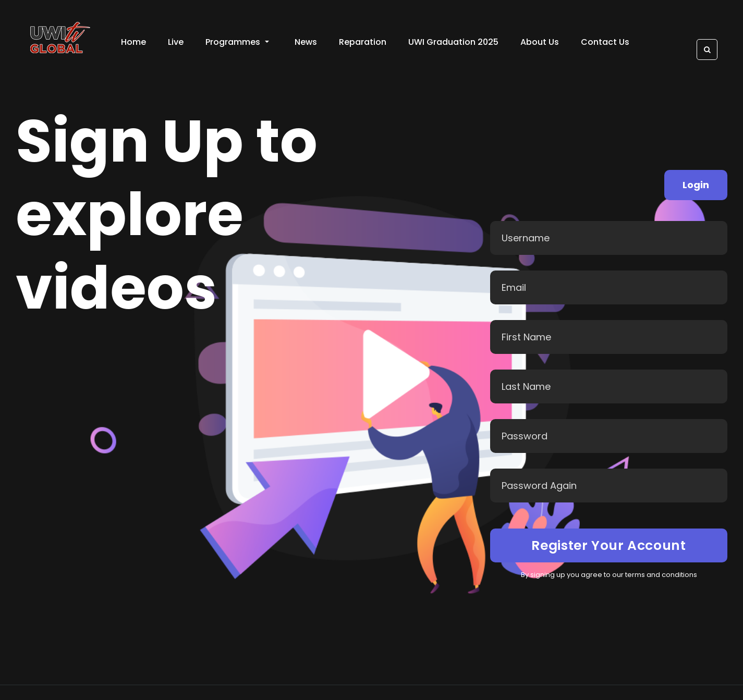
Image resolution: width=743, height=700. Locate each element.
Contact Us (605, 42)
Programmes (237, 42)
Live (176, 42)
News (306, 42)
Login (696, 185)
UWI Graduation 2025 (453, 42)
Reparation (363, 42)
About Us (540, 42)
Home (133, 42)
